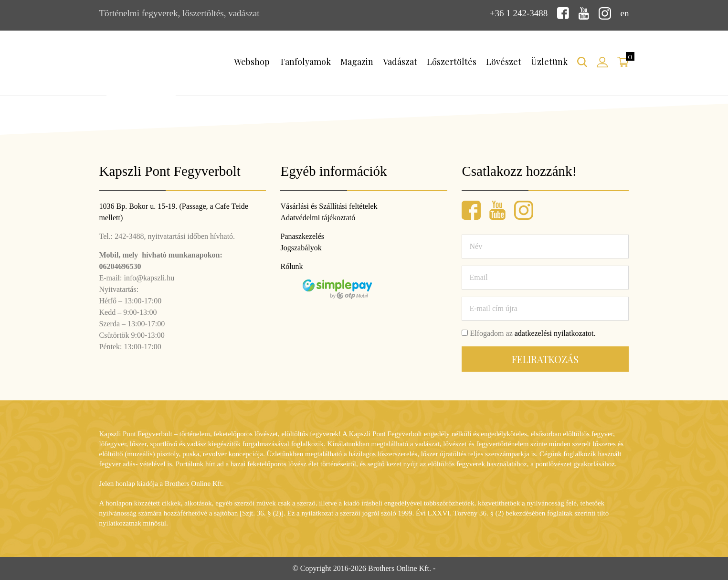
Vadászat (400, 62)
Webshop (252, 62)
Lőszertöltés (452, 62)
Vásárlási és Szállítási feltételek (329, 206)
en (625, 13)
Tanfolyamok (305, 62)
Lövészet (504, 62)
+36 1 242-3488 (519, 13)
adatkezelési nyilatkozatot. (555, 333)
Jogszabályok (301, 248)
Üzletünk (549, 62)
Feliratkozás (545, 359)
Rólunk (291, 266)
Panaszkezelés (302, 236)
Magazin (357, 62)
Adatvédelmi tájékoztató (318, 218)
